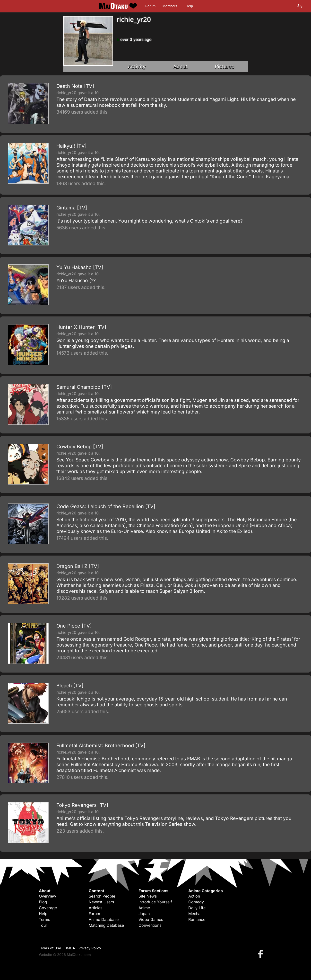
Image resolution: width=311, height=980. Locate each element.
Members (170, 6)
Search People (102, 896)
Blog (43, 902)
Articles (95, 908)
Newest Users (101, 902)
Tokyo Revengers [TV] (82, 805)
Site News (148, 896)
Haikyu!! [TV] (71, 146)
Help (189, 6)
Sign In (303, 6)
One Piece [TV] (74, 626)
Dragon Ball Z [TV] (78, 566)
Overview (48, 896)
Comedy (196, 902)
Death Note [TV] (75, 86)
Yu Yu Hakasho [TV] (80, 267)
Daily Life (197, 908)
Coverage (48, 908)
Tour (43, 925)
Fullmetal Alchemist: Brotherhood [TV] (101, 746)
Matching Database (106, 925)
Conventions (150, 925)
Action (194, 896)
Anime (144, 908)
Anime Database (104, 919)
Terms (44, 919)
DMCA (70, 948)
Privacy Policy (90, 948)
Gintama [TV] (72, 208)
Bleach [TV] (70, 686)
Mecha (194, 914)
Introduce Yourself (155, 902)
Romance (197, 919)
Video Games (151, 919)
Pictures (225, 67)
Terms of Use (50, 948)
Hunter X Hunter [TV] (81, 327)
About (180, 67)
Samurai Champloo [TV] (84, 387)
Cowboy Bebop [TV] (80, 447)
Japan (144, 914)
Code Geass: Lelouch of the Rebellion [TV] (106, 506)
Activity (137, 67)
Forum (150, 6)
